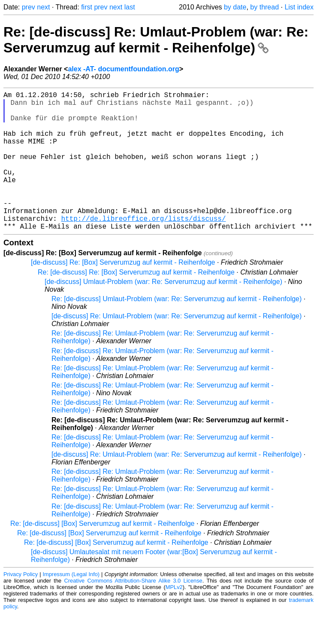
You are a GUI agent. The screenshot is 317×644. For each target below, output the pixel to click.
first (87, 7)
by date (235, 7)
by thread (264, 7)
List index (299, 7)
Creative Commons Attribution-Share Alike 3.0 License (133, 612)
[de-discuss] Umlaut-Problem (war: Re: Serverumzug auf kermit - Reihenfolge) (163, 313)
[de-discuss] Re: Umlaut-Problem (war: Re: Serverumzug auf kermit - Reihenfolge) (177, 347)
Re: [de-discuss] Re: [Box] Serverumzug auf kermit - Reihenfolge (136, 303)
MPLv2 (174, 618)
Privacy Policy (21, 605)
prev (29, 7)
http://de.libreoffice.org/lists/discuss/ (143, 247)
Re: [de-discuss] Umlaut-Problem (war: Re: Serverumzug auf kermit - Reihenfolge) (177, 330)
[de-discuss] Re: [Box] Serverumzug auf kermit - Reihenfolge (123, 293)
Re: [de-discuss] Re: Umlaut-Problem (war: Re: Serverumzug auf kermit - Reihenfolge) (156, 40)
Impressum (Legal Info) (71, 605)
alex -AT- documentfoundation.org (123, 69)
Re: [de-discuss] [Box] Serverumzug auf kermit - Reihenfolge (103, 554)
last (130, 7)
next (43, 7)
